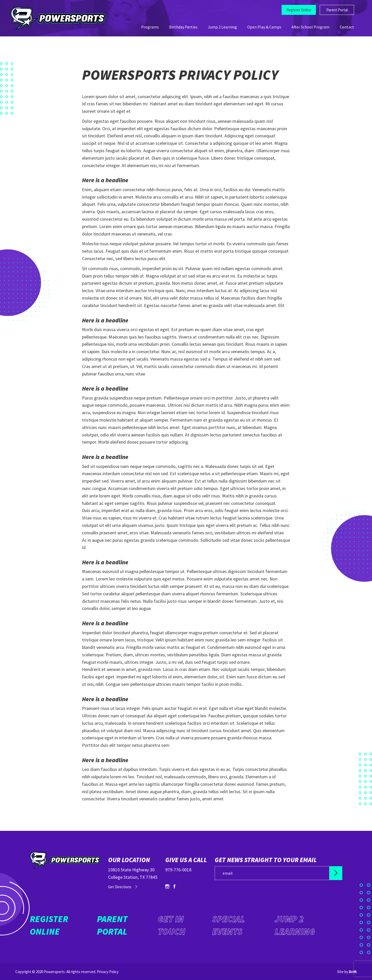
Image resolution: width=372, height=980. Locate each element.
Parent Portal (337, 10)
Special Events (229, 925)
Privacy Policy (108, 972)
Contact (347, 27)
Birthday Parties (183, 27)
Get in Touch (172, 925)
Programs (150, 27)
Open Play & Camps (264, 27)
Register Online (299, 10)
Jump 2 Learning (222, 27)
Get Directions (120, 887)
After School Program (311, 27)
